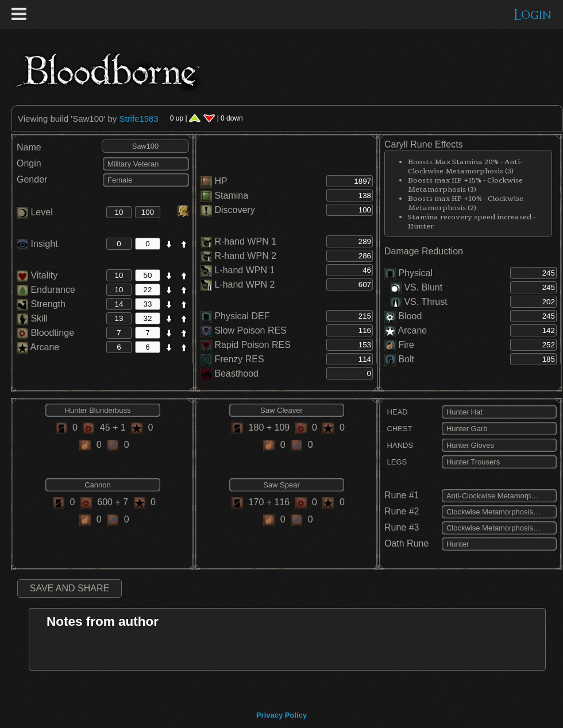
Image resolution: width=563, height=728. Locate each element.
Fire (406, 345)
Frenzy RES (239, 359)
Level (35, 212)
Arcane (38, 347)
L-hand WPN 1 (244, 270)
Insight (37, 244)
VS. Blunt (416, 287)
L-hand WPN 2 (244, 284)
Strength (41, 304)
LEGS (396, 462)
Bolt (406, 359)
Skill (32, 318)
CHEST (398, 429)
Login (533, 15)
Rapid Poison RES (252, 345)
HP (221, 181)
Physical (415, 273)
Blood (410, 316)
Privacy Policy (281, 715)
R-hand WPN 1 (245, 241)
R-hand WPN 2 (245, 256)
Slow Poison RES (250, 330)
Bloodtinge (45, 333)
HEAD (396, 412)
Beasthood (236, 373)
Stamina (231, 195)
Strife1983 (138, 119)
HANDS (399, 445)
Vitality (37, 275)
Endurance (46, 290)
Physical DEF (242, 316)
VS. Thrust (419, 302)
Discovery (234, 210)
